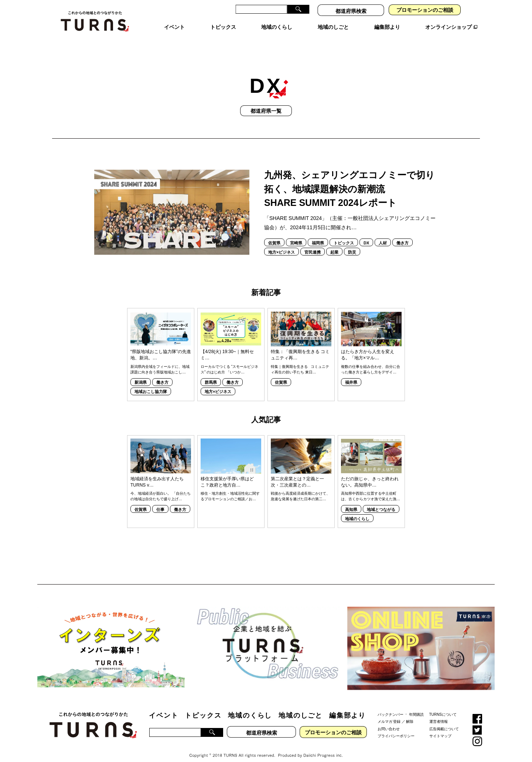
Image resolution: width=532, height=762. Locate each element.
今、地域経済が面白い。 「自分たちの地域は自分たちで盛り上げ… (161, 488)
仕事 (160, 501)
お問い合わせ (389, 720)
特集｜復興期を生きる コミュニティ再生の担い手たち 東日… (300, 361)
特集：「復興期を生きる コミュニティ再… (300, 347)
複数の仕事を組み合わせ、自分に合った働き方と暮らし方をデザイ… (371, 361)
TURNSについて (443, 706)
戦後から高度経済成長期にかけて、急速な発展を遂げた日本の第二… (300, 488)
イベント (163, 707)
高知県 (351, 501)
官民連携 (313, 244)
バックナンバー (391, 706)
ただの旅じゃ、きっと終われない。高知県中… (370, 474)
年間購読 (416, 706)
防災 (352, 244)
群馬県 (211, 374)
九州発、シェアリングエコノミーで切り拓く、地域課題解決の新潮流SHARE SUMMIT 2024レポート (349, 181)
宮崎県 (296, 235)
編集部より (347, 707)
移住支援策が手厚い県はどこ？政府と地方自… (227, 474)
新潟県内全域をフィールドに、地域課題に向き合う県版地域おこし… (160, 361)
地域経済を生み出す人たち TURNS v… (157, 474)
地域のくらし (357, 511)
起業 (334, 244)
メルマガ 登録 (389, 713)
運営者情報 (439, 713)
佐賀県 (274, 235)
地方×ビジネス (282, 244)
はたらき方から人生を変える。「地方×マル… (368, 347)
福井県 (351, 374)
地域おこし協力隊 (151, 383)
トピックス (344, 235)
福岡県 (318, 235)
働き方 (403, 235)
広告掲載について (444, 720)
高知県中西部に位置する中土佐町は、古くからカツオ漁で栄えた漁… (371, 488)
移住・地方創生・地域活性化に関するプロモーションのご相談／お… (230, 488)
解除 (410, 713)
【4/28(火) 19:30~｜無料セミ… (227, 347)
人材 (383, 235)
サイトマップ (440, 728)
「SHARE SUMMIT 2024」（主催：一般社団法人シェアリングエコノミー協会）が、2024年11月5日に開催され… (350, 215)
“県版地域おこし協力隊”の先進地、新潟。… (161, 347)
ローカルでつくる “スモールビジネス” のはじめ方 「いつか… (229, 361)
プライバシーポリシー (396, 728)
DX (366, 235)
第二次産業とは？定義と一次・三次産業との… (297, 474)
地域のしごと (301, 707)
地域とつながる (381, 501)
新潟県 (141, 374)
